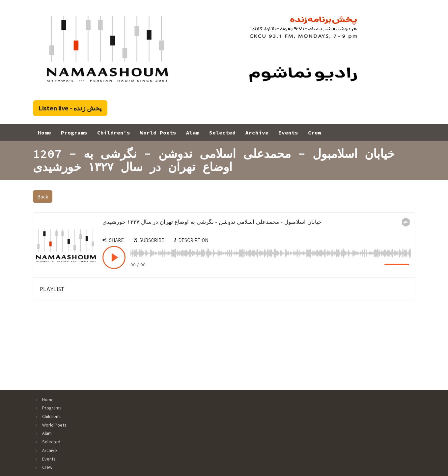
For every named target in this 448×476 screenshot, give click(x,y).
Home (44, 133)
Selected (222, 133)
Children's (114, 133)
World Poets (158, 133)
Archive (257, 133)
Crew (315, 133)
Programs (74, 133)
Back (43, 196)
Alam (193, 133)
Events (288, 133)
